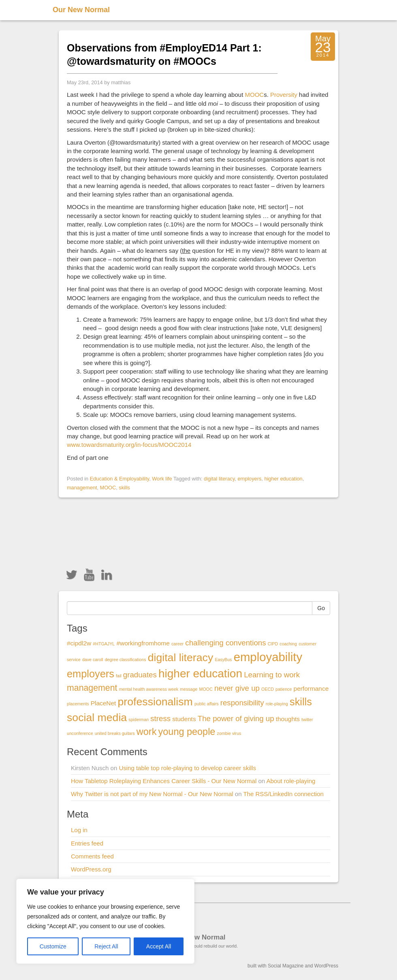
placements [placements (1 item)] (78, 704)
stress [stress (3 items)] (160, 718)
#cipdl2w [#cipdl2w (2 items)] (79, 643)
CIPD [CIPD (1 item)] (273, 644)
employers (249, 479)
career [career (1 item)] (177, 644)
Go (321, 608)
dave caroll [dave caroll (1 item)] (93, 660)
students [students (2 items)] (184, 719)
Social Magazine (286, 966)
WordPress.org (91, 869)
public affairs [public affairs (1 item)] (207, 704)
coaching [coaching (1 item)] (288, 644)
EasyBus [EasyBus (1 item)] (223, 660)
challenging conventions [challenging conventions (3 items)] (225, 643)
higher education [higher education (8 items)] (200, 674)
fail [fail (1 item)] (119, 676)
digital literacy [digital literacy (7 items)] (181, 658)
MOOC (254, 95)
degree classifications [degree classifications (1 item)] (126, 660)
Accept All (159, 946)
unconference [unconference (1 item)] (80, 733)
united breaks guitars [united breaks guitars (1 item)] (115, 733)
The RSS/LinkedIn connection (283, 794)
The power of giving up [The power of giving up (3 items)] (236, 718)
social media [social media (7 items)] (97, 717)
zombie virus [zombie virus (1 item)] (229, 733)
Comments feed (92, 856)
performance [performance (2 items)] (311, 689)
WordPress (326, 966)
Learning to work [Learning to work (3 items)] (272, 675)
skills (124, 488)
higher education (283, 479)
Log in (79, 830)
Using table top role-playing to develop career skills (187, 768)
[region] (105, 921)
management (82, 488)
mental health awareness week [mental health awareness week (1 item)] (149, 689)
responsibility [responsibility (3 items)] (242, 703)
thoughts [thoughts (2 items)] (288, 719)
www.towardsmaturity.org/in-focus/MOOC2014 (129, 445)
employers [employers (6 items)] (91, 674)
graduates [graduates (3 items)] (140, 675)
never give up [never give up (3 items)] (237, 688)
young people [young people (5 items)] (187, 732)
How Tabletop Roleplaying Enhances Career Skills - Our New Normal (164, 781)
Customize (53, 946)
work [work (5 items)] (147, 732)
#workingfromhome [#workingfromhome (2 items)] (143, 643)
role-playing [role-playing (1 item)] (277, 704)
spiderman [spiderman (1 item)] (139, 720)
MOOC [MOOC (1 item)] (206, 689)
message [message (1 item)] (189, 689)
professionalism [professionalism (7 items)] (155, 702)
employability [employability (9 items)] (268, 657)
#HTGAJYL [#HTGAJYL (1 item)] (104, 644)
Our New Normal (81, 10)
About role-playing (291, 781)
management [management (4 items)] (92, 688)
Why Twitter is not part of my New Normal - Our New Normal (152, 794)
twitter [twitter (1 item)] (307, 720)
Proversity (284, 95)
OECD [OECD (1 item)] (268, 689)
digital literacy (219, 479)
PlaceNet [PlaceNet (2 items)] (104, 703)
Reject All (106, 946)
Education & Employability (120, 479)
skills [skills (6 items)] (301, 702)
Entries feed (87, 843)
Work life (162, 479)
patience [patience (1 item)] (284, 689)
